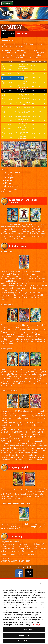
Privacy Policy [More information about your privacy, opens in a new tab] (39, 625)
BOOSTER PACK (22, 34)
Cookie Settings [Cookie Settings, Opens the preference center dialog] (24, 641)
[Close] (41, 583)
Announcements (8, 32)
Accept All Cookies (24, 630)
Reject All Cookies (24, 635)
